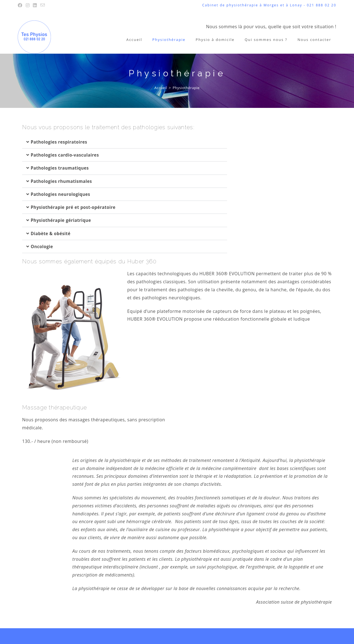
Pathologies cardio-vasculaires (66, 155)
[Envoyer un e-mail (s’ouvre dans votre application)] (43, 5)
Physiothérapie (186, 88)
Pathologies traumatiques (61, 168)
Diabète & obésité (51, 233)
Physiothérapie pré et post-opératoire (75, 207)
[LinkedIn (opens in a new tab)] (35, 5)
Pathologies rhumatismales (63, 181)
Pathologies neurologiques (62, 194)
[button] (125, 142)
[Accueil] (161, 88)
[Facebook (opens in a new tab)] (21, 5)
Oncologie (42, 246)
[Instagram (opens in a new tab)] (28, 5)
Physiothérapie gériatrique (62, 220)
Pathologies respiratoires (60, 142)
